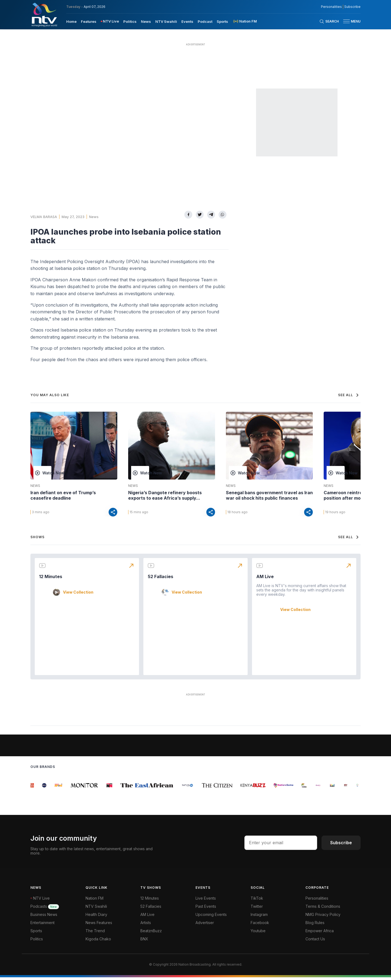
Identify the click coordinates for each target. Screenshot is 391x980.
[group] (34, 788)
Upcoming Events (211, 917)
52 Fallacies (160, 579)
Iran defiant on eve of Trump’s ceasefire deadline (63, 495)
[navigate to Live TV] (110, 21)
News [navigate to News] (146, 21)
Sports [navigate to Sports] (222, 21)
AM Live (265, 579)
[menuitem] (71, 21)
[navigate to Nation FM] (245, 21)
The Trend (95, 933)
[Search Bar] (329, 21)
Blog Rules (315, 925)
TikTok (257, 901)
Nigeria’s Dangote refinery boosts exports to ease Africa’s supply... (165, 495)
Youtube (258, 933)
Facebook (260, 925)
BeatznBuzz (151, 933)
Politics (37, 942)
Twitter (257, 909)
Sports (36, 933)
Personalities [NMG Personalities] (331, 7)
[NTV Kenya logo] (44, 15)
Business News (44, 917)
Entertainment (42, 925)
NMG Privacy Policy (323, 917)
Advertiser (205, 925)
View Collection (78, 595)
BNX (144, 942)
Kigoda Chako (98, 942)
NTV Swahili (96, 909)
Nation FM (94, 901)
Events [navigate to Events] (187, 21)
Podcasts (45, 909)
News (94, 217)
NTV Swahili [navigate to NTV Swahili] (166, 21)
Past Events (206, 909)
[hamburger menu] (346, 21)
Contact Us (315, 942)
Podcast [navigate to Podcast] (205, 21)
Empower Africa (320, 933)
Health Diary (96, 917)
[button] (350, 21)
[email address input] (281, 845)
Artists (146, 925)
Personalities (317, 901)
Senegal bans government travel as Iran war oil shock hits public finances (269, 495)
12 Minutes (51, 579)
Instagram (259, 917)
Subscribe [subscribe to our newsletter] (352, 7)
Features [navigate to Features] (89, 21)
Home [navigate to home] (71, 21)
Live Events (206, 901)
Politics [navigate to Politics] (130, 21)
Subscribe (341, 845)
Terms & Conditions (323, 909)
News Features (99, 925)
